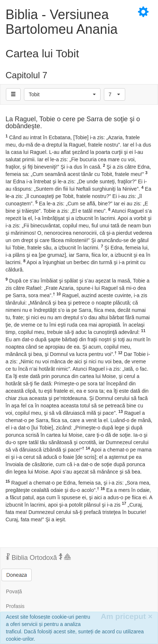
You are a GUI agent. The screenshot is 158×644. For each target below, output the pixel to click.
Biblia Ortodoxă (38, 557)
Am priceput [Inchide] (127, 616)
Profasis (15, 606)
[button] (62, 94)
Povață (14, 591)
